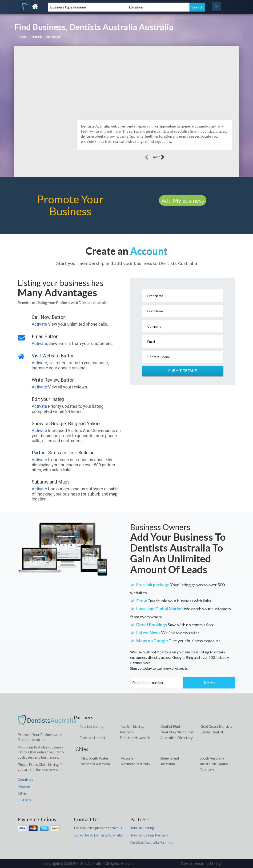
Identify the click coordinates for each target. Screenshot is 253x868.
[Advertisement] (126, 81)
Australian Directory (177, 738)
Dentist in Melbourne (177, 732)
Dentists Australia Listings (201, 864)
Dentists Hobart (92, 738)
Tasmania (168, 764)
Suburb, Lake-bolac (46, 37)
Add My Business (183, 200)
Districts (25, 800)
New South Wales (95, 758)
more (159, 157)
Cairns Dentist (212, 732)
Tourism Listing (92, 726)
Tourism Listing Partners (149, 835)
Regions (24, 786)
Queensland (170, 758)
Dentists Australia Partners (152, 842)
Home (22, 37)
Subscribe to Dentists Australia (98, 835)
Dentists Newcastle (135, 738)
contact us (114, 828)
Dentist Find (170, 726)
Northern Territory (136, 764)
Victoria (127, 758)
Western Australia (96, 764)
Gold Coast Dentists (217, 726)
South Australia (212, 758)
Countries (25, 779)
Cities (22, 793)
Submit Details (183, 371)
